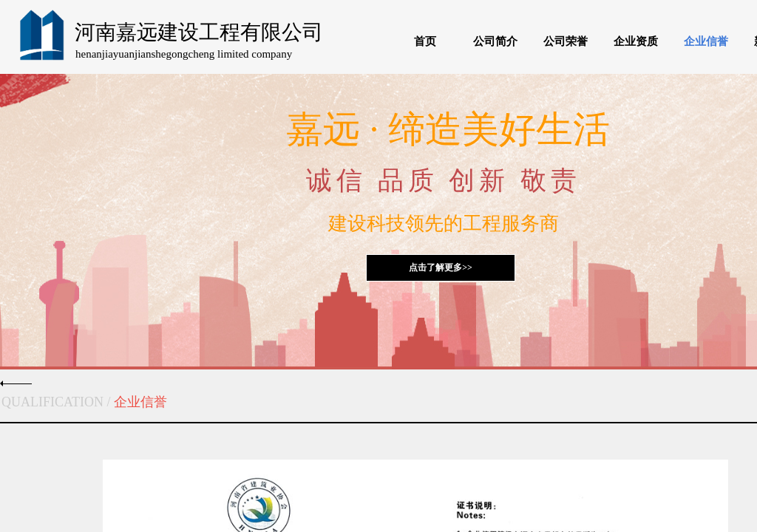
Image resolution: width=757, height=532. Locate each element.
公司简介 (495, 41)
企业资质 (636, 41)
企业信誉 (706, 41)
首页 (425, 41)
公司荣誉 (566, 41)
